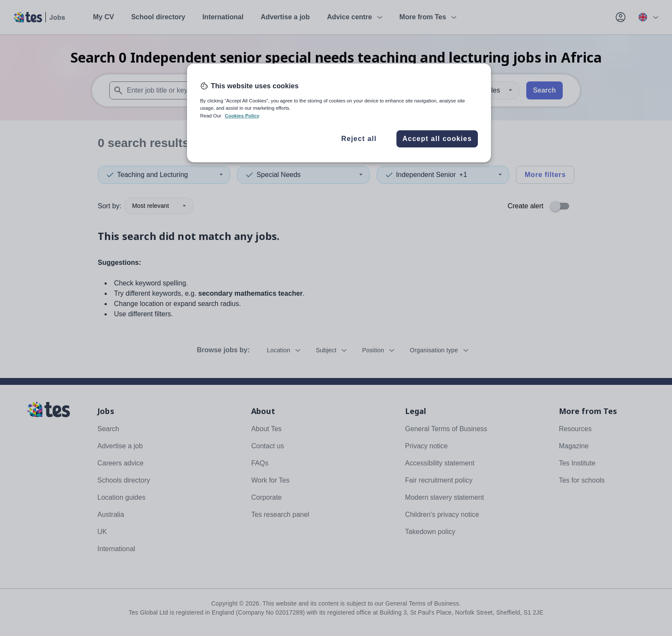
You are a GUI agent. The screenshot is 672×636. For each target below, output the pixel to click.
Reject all (359, 139)
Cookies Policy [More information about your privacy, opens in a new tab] (242, 116)
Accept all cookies (437, 139)
